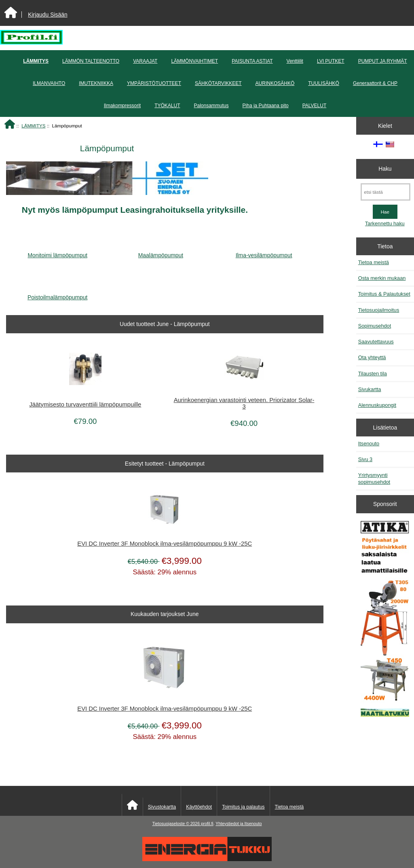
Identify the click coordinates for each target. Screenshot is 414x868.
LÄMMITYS (33, 126)
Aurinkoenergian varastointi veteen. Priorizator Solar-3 (244, 403)
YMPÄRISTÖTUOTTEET (154, 83)
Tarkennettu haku (385, 223)
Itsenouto (369, 444)
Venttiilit (295, 61)
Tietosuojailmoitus (379, 310)
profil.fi (207, 824)
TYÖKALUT (167, 106)
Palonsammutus (211, 106)
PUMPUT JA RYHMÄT (383, 61)
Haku (385, 169)
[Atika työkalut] (385, 619)
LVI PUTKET (331, 61)
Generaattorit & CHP (375, 83)
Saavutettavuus (376, 342)
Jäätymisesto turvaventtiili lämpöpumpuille (85, 404)
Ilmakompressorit (122, 106)
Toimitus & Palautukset (384, 294)
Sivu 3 (365, 459)
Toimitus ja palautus (243, 807)
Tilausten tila (373, 374)
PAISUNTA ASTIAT (252, 61)
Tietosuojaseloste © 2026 (176, 824)
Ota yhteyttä (372, 357)
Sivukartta (370, 389)
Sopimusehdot (375, 326)
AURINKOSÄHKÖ (275, 83)
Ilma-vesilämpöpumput (264, 252)
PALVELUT (315, 106)
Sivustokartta (162, 807)
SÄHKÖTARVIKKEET (218, 83)
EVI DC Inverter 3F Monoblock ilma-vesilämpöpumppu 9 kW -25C (165, 544)
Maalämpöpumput (161, 252)
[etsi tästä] (385, 192)
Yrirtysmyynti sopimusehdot (374, 478)
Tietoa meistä (374, 262)
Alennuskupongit (377, 405)
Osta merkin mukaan (382, 278)
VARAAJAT (145, 61)
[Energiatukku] (207, 859)
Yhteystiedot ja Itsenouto (239, 824)
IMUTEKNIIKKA (96, 83)
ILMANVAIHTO (49, 83)
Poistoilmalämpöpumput (57, 294)
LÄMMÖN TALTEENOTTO (91, 61)
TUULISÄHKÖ (324, 83)
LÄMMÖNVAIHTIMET (194, 61)
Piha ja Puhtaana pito (266, 106)
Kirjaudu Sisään (48, 15)
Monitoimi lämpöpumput (57, 252)
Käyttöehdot (199, 807)
